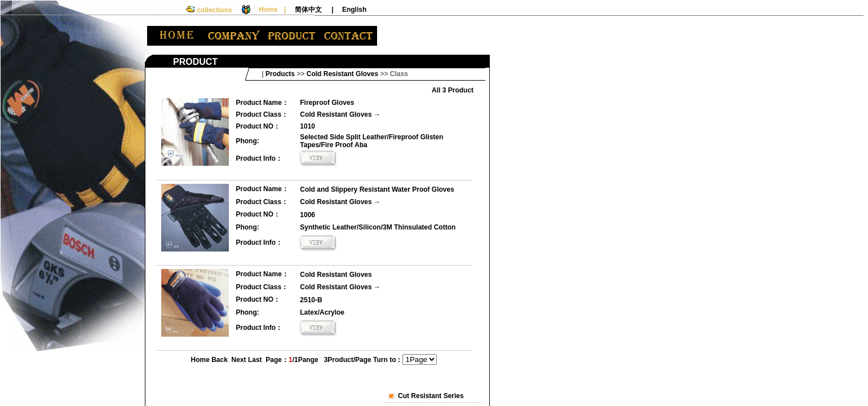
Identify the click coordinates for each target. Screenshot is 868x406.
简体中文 (308, 10)
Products (280, 74)
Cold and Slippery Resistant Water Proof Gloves (377, 189)
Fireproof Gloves (327, 103)
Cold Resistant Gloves (336, 114)
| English (349, 10)
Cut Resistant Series (431, 396)
